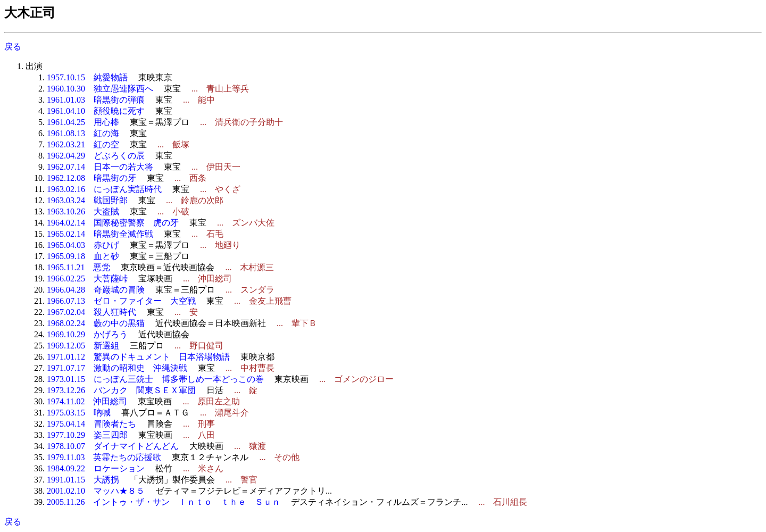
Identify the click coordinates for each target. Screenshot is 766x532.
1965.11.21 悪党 (78, 267)
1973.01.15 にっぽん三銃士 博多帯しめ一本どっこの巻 (155, 379)
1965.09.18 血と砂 (83, 256)
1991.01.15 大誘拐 (83, 480)
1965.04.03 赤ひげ (83, 245)
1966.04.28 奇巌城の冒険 (96, 290)
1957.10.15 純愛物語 (87, 77)
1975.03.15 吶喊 (79, 413)
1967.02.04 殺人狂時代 (91, 312)
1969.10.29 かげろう (87, 334)
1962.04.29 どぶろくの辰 (96, 156)
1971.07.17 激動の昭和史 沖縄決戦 (117, 368)
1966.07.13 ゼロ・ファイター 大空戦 (121, 301)
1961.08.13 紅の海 (83, 133)
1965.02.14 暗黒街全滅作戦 (100, 234)
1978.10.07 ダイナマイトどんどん (113, 446)
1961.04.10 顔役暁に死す (96, 111)
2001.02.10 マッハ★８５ (96, 491)
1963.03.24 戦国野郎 (87, 200)
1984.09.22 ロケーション (96, 468)
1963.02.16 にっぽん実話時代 (104, 189)
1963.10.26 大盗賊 (83, 211)
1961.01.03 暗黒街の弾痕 (96, 100)
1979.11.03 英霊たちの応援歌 (104, 457)
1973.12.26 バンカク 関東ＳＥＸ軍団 (121, 390)
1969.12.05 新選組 (83, 346)
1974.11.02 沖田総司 (87, 401)
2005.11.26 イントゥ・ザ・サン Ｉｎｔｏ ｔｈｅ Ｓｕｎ (164, 502)
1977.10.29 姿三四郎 (87, 435)
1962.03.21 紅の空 (83, 144)
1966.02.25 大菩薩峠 (87, 279)
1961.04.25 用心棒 (83, 122)
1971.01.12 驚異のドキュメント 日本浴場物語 (138, 357)
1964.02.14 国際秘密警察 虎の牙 (113, 223)
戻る (13, 47)
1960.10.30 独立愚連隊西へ (100, 89)
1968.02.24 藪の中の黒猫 (96, 323)
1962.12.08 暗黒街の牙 (91, 178)
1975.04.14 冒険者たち (91, 424)
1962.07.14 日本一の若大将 (100, 167)
